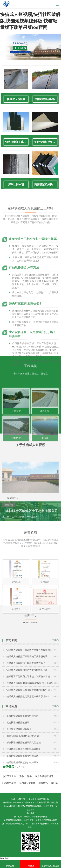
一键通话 (30, 864)
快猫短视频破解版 (45, 99)
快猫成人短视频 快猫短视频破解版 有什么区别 (33, 701)
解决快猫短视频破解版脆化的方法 (33, 760)
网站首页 (10, 864)
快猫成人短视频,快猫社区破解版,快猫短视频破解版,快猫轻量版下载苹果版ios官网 (30, 21)
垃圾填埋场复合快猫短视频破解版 (33, 767)
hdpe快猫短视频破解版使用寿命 (33, 753)
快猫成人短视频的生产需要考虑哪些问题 (33, 687)
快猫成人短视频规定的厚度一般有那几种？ (33, 714)
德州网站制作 (30, 817)
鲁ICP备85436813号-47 (20, 802)
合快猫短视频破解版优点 (33, 747)
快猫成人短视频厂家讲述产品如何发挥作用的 (33, 667)
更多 (54, 658)
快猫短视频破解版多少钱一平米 (33, 780)
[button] (29, 58)
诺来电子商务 (41, 817)
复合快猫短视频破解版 (46, 142)
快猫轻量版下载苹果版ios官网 (17, 142)
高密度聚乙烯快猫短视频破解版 (46, 184)
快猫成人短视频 (16, 99)
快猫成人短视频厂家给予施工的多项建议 (33, 674)
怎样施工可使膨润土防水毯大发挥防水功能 (33, 694)
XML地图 (30, 813)
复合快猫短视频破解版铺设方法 (33, 773)
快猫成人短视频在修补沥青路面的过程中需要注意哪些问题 (33, 707)
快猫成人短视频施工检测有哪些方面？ (33, 681)
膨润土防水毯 (16, 184)
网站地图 (5, 858)
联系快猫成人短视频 (50, 864)
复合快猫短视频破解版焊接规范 (33, 733)
